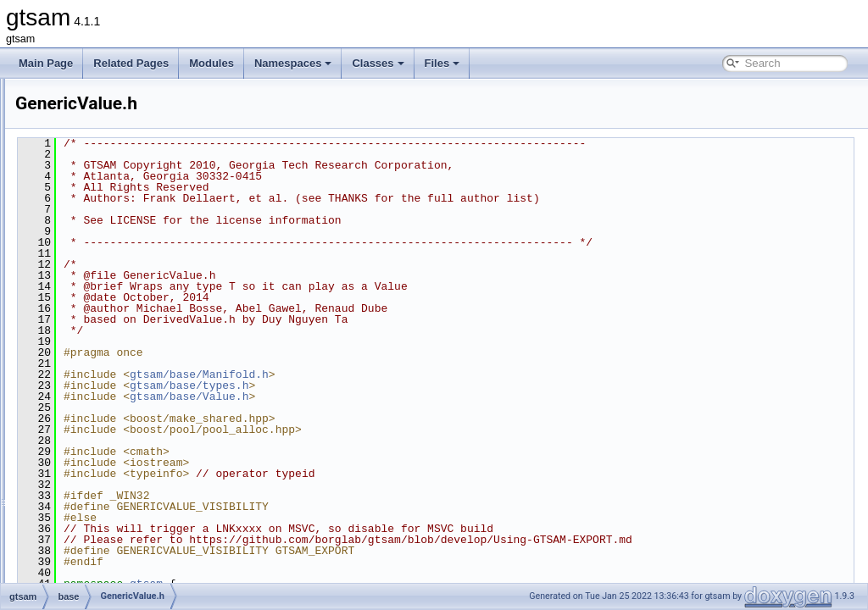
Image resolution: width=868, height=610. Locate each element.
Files (442, 63)
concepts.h (108, 115)
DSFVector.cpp (117, 208)
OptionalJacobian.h (127, 563)
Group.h (101, 358)
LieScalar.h (108, 432)
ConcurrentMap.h (122, 134)
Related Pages (131, 63)
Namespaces (293, 63)
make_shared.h (118, 469)
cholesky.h (107, 97)
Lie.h (94, 376)
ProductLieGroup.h (126, 581)
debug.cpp (107, 152)
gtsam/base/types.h (401, 385)
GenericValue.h (118, 339)
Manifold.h (106, 488)
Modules (211, 63)
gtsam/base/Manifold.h (411, 374)
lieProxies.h (109, 413)
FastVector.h (111, 320)
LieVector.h (108, 451)
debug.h (101, 171)
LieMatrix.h (108, 395)
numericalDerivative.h (132, 544)
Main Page (46, 63)
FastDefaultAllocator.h (133, 246)
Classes (378, 63)
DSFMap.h (107, 190)
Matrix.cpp (106, 507)
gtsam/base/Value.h (401, 396)
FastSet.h (105, 302)
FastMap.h (107, 283)
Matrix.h (101, 525)
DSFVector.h (111, 227)
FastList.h (105, 264)
